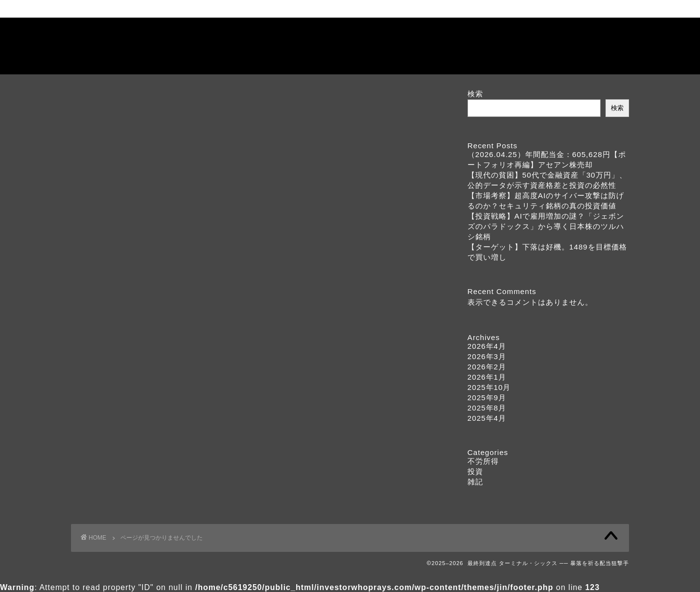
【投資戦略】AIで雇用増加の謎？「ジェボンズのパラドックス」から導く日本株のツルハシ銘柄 (546, 226)
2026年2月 (487, 367)
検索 (475, 94)
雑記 (104, 374)
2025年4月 (487, 418)
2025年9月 (487, 398)
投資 (104, 360)
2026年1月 (487, 377)
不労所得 (112, 348)
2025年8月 (487, 408)
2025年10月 (489, 387)
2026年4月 (487, 346)
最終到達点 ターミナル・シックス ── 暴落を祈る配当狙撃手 (350, 46)
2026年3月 (487, 356)
